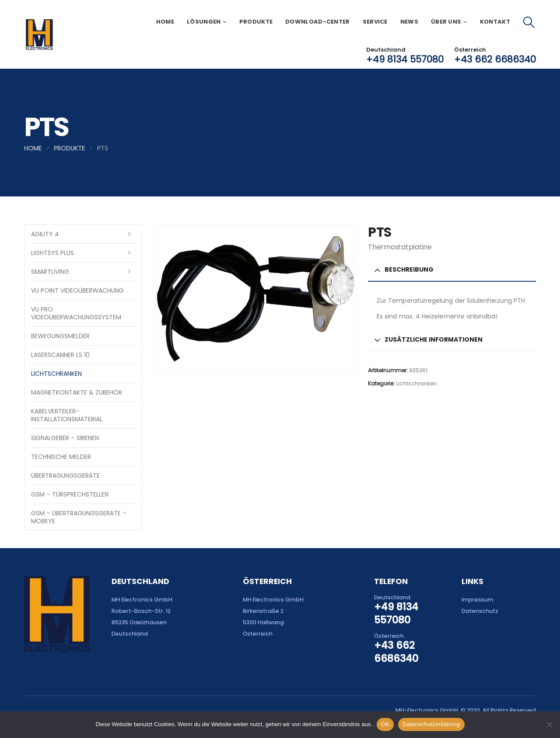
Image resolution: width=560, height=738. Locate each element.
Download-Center (318, 22)
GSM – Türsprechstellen (70, 494)
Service (375, 22)
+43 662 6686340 (495, 59)
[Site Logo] (39, 35)
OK (385, 724)
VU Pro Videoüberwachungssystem (76, 313)
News (409, 22)
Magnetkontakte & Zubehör (77, 392)
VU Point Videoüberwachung (77, 290)
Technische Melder (61, 457)
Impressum (478, 600)
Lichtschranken (416, 383)
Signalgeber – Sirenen (65, 438)
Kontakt (495, 22)
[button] (529, 22)
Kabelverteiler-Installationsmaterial (67, 415)
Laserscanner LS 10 (60, 355)
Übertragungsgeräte (65, 476)
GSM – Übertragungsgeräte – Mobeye (79, 517)
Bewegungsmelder (60, 336)
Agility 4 (45, 234)
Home (165, 22)
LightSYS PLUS (52, 253)
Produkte (256, 22)
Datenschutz (480, 611)
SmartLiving (50, 272)
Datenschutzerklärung (431, 724)
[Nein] (549, 724)
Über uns (446, 22)
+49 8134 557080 (405, 59)
